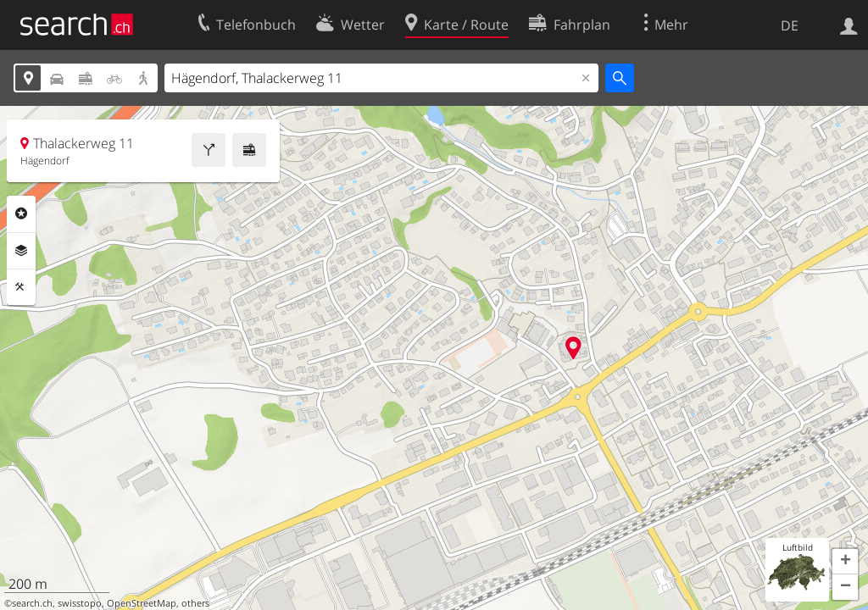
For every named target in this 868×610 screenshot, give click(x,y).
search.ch (32, 603)
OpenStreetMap (142, 603)
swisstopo (80, 603)
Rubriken (21, 213)
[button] (845, 562)
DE (790, 25)
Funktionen (21, 287)
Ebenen (21, 251)
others (195, 603)
